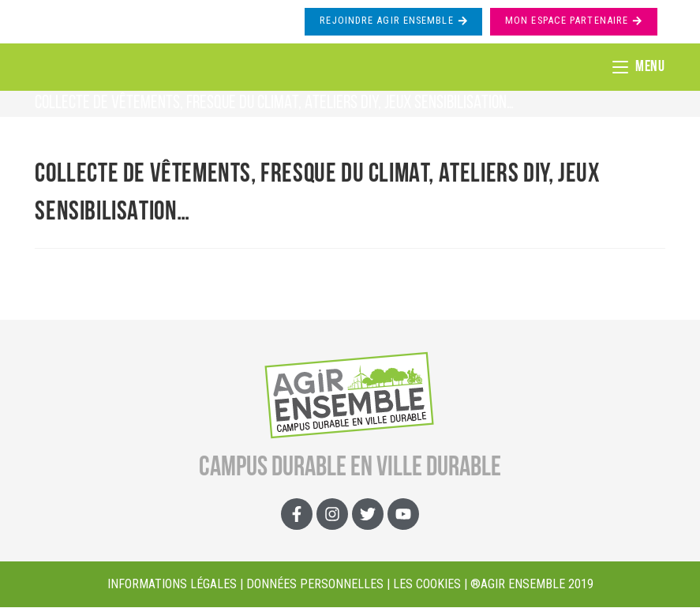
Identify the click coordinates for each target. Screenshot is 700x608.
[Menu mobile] (639, 67)
